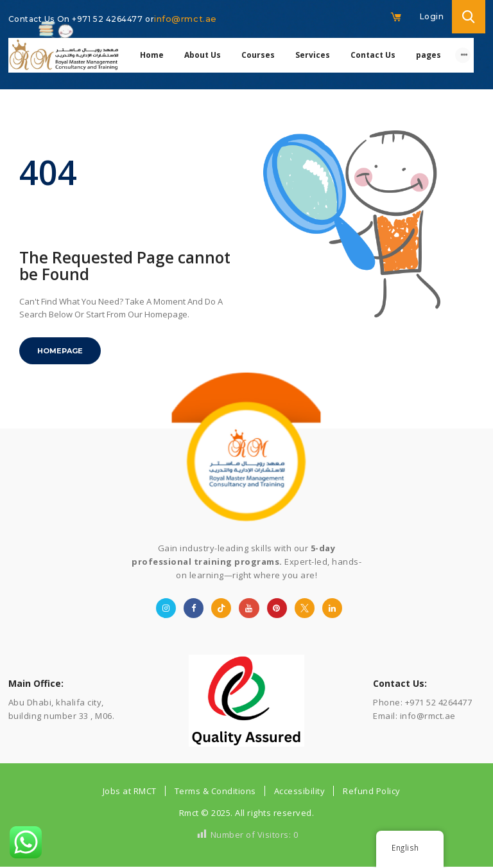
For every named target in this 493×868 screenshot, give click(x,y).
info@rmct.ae (186, 19)
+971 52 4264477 (108, 19)
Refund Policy (372, 791)
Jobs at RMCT (130, 791)
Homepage (60, 351)
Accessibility (300, 791)
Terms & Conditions (215, 791)
